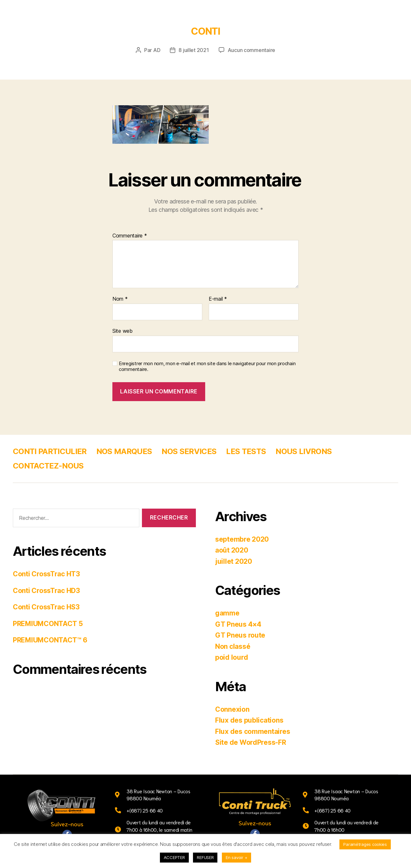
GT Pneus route (240, 635)
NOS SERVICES (189, 451)
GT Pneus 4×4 (238, 624)
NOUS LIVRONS (304, 451)
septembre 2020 (242, 539)
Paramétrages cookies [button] (365, 844)
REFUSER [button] (205, 857)
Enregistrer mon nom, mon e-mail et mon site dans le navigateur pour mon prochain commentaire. (207, 367)
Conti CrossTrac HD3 (46, 591)
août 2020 (232, 550)
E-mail (218, 299)
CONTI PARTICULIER (50, 451)
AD (157, 50)
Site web (122, 331)
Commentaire (130, 236)
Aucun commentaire (251, 50)
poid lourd (232, 657)
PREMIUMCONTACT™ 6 (50, 640)
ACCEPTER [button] (174, 857)
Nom (120, 299)
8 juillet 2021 (194, 50)
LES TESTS (246, 451)
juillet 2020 (234, 561)
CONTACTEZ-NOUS (48, 466)
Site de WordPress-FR (251, 742)
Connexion (232, 709)
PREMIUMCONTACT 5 (48, 624)
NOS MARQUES (124, 451)
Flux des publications (249, 720)
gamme (227, 613)
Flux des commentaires (253, 731)
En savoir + (236, 857)
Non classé (233, 646)
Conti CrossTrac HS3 (46, 607)
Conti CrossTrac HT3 (46, 574)
